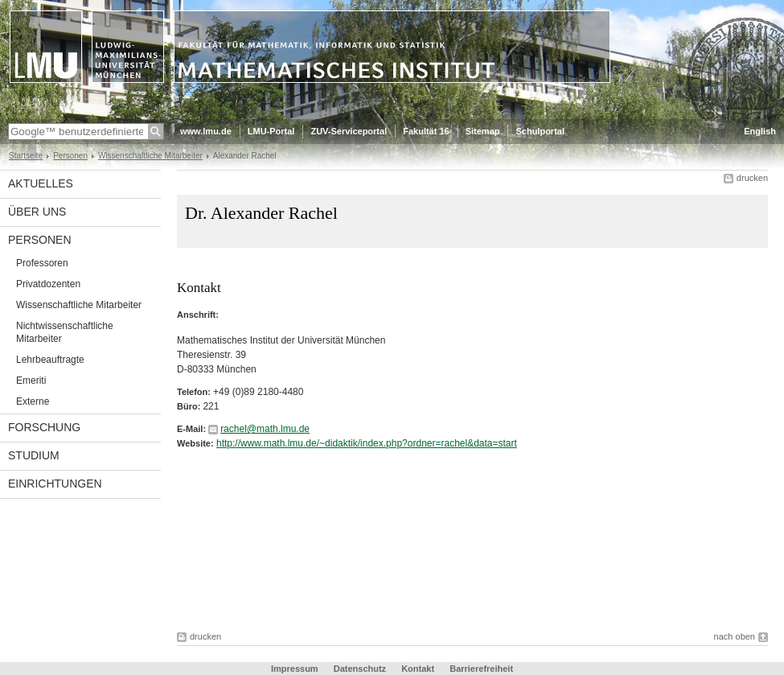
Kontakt (418, 669)
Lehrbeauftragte (50, 360)
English (760, 131)
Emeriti (31, 381)
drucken (752, 178)
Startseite (26, 156)
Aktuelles (41, 183)
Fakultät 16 (426, 131)
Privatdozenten (48, 284)
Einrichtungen (55, 484)
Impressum (295, 669)
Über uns (37, 212)
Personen (70, 156)
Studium (34, 455)
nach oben (735, 636)
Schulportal (540, 131)
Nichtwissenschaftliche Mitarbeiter (65, 332)
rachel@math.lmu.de (265, 429)
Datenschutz (360, 669)
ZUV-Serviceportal (349, 131)
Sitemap (483, 131)
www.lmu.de (206, 131)
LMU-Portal (271, 131)
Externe (33, 401)
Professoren (42, 263)
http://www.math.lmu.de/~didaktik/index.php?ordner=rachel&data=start (367, 443)
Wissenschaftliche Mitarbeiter (150, 156)
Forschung (44, 427)
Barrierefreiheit (481, 669)
